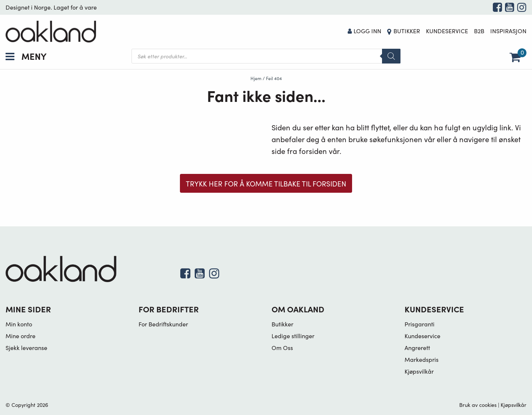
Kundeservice (447, 31)
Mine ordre (21, 336)
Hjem (256, 78)
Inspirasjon (508, 31)
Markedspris (422, 359)
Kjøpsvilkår (419, 371)
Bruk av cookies (478, 405)
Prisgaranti (420, 324)
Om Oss (282, 347)
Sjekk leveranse (26, 347)
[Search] (391, 56)
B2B (479, 31)
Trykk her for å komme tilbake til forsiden (266, 183)
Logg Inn (365, 31)
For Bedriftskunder (163, 324)
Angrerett (417, 347)
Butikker (407, 31)
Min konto (19, 324)
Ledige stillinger (293, 336)
